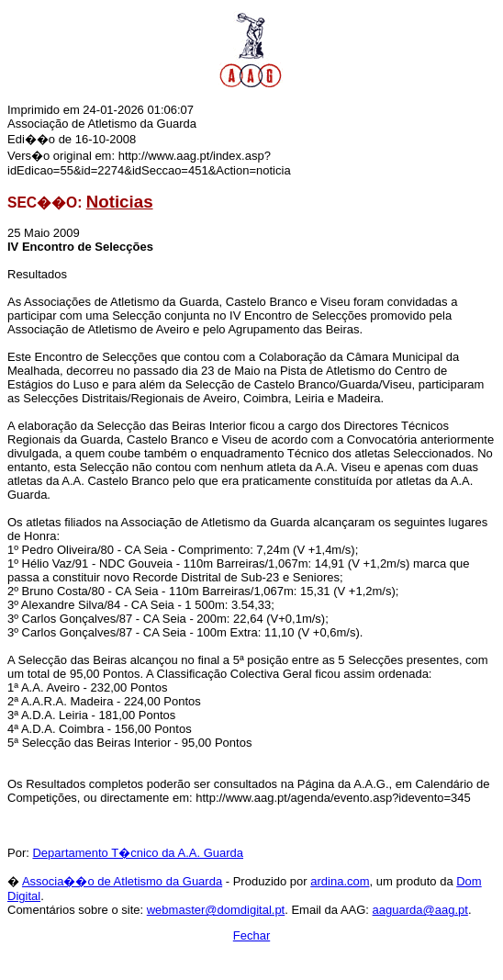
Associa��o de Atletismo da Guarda (122, 881)
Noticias (120, 202)
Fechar (251, 935)
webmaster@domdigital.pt (216, 910)
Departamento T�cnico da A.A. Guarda (138, 853)
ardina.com (340, 881)
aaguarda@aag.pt (420, 910)
